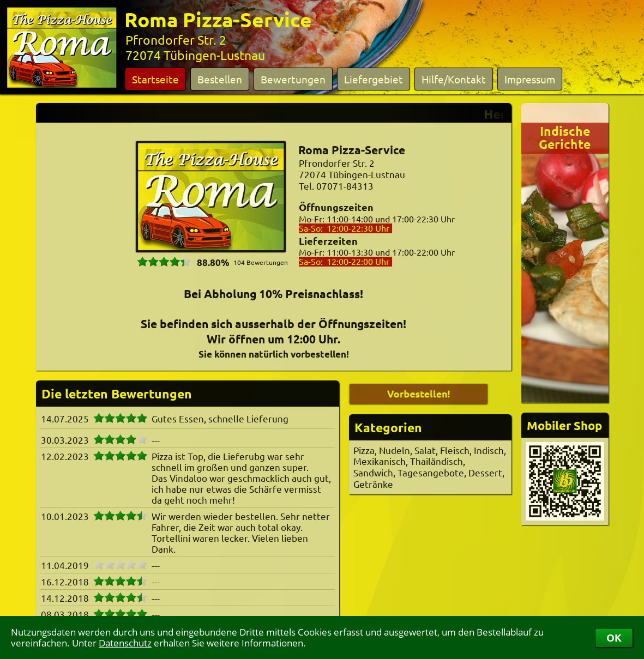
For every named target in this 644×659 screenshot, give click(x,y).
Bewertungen (293, 79)
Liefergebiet (374, 79)
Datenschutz (125, 643)
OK (614, 637)
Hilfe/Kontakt (454, 79)
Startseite (155, 79)
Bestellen (220, 79)
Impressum (530, 79)
